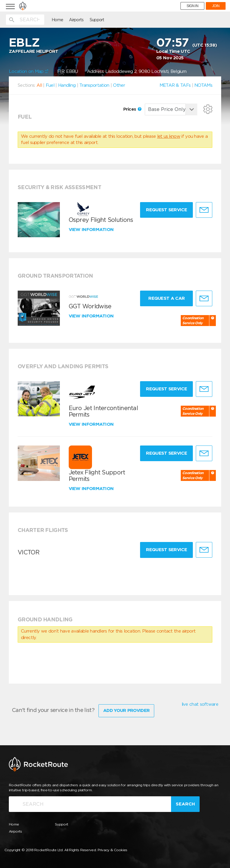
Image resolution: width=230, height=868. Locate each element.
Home (57, 20)
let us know (169, 136)
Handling (67, 85)
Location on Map (29, 71)
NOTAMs (203, 85)
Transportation (94, 85)
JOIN (216, 6)
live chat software (200, 704)
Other (119, 85)
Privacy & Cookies (112, 850)
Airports (76, 20)
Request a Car (166, 298)
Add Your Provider (126, 710)
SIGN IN (193, 6)
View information (92, 230)
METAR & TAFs (175, 85)
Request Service (166, 210)
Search (185, 804)
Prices (132, 109)
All (39, 85)
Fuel (50, 85)
